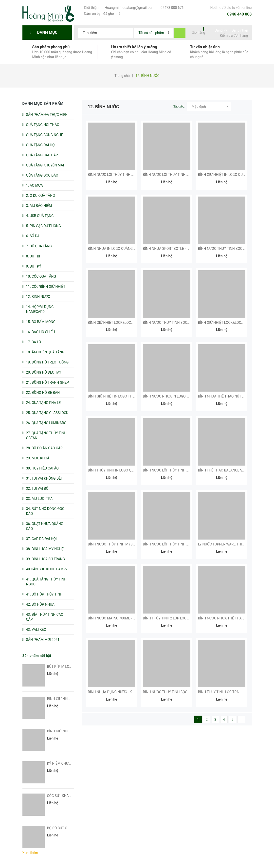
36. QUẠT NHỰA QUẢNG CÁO (45, 526)
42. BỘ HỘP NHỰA (40, 604)
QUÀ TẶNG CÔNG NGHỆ (45, 135)
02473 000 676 (172, 8)
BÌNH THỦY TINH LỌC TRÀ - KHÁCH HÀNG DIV (234, 692)
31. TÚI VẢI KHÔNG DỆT (45, 478)
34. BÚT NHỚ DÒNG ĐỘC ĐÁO (45, 511)
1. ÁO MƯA (35, 185)
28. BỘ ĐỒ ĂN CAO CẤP (44, 448)
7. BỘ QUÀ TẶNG (39, 246)
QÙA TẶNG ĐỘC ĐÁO (42, 175)
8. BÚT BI (33, 256)
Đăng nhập (240, 30)
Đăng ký (221, 30)
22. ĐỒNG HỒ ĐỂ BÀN (43, 393)
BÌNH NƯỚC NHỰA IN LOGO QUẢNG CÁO (175, 396)
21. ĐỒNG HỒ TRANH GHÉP (48, 382)
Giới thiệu (91, 8)
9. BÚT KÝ (34, 266)
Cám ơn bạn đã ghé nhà (102, 14)
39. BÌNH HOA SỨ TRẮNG (46, 559)
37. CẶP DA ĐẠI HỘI (41, 539)
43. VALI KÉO (36, 630)
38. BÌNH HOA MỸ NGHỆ (45, 549)
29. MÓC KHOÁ (38, 458)
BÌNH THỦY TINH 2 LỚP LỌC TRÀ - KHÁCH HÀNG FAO (184, 618)
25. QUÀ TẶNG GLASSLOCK (47, 413)
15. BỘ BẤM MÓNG (41, 322)
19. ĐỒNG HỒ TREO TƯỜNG (47, 362)
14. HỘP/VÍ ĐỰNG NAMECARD (40, 309)
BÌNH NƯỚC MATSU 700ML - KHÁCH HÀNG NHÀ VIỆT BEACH (135, 618)
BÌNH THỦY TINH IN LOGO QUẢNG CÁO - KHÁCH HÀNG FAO (134, 470)
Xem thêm (30, 853)
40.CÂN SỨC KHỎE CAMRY (47, 569)
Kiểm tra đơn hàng (234, 36)
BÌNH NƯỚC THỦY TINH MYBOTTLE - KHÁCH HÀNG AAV (131, 544)
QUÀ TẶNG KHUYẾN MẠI (45, 165)
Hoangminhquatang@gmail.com (129, 8)
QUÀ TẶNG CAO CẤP (42, 155)
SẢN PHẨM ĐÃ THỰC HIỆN (47, 115)
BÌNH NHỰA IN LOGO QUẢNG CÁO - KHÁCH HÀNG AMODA (133, 249)
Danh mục (49, 32)
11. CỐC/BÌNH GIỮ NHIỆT (46, 287)
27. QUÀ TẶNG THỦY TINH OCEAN (46, 435)
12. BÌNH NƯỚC (38, 297)
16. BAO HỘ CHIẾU (41, 332)
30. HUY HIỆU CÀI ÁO (42, 468)
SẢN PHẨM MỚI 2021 (43, 640)
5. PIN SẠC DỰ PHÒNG (44, 226)
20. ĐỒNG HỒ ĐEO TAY (44, 372)
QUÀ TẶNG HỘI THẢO (43, 125)
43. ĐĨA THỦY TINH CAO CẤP (45, 617)
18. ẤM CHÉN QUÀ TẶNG (45, 352)
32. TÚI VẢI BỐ (37, 488)
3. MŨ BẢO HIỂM (39, 206)
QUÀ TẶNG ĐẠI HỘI (41, 145)
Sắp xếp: (179, 106)
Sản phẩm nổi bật (37, 656)
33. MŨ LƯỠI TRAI (40, 499)
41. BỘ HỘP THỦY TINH (44, 594)
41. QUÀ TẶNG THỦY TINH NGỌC (46, 582)
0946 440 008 (239, 14)
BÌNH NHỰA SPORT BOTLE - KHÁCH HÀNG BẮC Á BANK (186, 249)
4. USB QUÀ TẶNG (40, 216)
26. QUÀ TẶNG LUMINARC (46, 423)
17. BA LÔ (34, 342)
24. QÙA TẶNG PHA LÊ (44, 403)
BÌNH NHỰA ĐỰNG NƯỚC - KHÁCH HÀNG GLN (124, 692)
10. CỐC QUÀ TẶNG (41, 276)
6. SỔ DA (33, 236)
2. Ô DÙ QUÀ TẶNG (41, 196)
